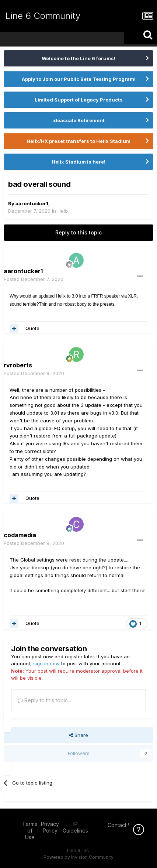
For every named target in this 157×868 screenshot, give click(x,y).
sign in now (46, 663)
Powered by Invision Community (78, 857)
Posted (34, 279)
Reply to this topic (78, 232)
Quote (32, 328)
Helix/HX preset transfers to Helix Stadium (78, 141)
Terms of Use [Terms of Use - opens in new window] (30, 831)
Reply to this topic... (44, 700)
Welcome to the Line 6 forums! (78, 58)
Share (78, 735)
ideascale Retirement (78, 120)
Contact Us (121, 825)
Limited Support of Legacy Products (79, 100)
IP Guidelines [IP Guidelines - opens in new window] (75, 827)
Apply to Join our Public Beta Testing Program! (79, 79)
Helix (63, 211)
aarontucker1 (32, 203)
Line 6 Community (43, 16)
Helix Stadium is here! (78, 162)
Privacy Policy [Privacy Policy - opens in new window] (50, 827)
